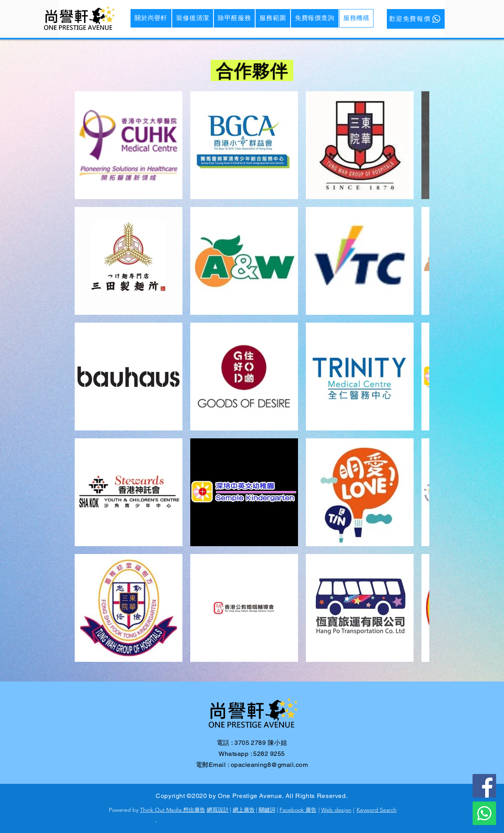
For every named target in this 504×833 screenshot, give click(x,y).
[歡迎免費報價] (416, 19)
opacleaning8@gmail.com (269, 765)
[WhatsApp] (484, 813)
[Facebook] (484, 786)
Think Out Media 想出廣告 (173, 810)
